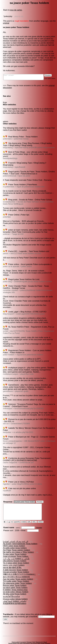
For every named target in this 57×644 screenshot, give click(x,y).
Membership (40, 636)
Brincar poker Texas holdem (15, 579)
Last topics (24, 636)
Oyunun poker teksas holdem (15, 593)
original (6, 23)
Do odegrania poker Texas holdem (17, 577)
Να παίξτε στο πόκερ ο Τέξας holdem (18, 546)
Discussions (27, 637)
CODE (24, 515)
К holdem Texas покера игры (15, 583)
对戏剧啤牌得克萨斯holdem (14, 597)
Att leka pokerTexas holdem (15, 588)
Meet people (41, 637)
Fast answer (26, 78)
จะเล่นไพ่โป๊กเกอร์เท (11, 590)
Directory (48, 637)
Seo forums (34, 637)
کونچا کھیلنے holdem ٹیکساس (15, 595)
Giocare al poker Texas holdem (16, 566)
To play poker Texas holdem (15, 548)
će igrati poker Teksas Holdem (16, 585)
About (46, 636)
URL (29, 515)
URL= (35, 515)
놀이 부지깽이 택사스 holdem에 (16, 570)
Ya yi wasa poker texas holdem (16, 557)
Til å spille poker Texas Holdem (16, 575)
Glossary (30, 636)
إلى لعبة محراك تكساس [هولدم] (15, 535)
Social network (13, 637)
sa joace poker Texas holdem (15, 581)
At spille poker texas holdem (15, 542)
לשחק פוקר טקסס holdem (14, 559)
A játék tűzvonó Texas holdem (15, 563)
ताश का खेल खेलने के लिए (12, 561)
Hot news (20, 637)
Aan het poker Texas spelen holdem (18, 573)
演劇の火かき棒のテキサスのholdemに (19, 568)
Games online (16, 636)
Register (39, 521)
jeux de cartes (16, 10)
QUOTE (17, 515)
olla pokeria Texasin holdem (15, 554)
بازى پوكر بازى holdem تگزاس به (16, 552)
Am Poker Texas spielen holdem (16, 544)
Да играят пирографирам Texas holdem (20, 537)
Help (34, 636)
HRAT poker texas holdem (14, 539)
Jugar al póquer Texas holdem (16, 550)
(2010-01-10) (19, 16)
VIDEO (41, 515)
